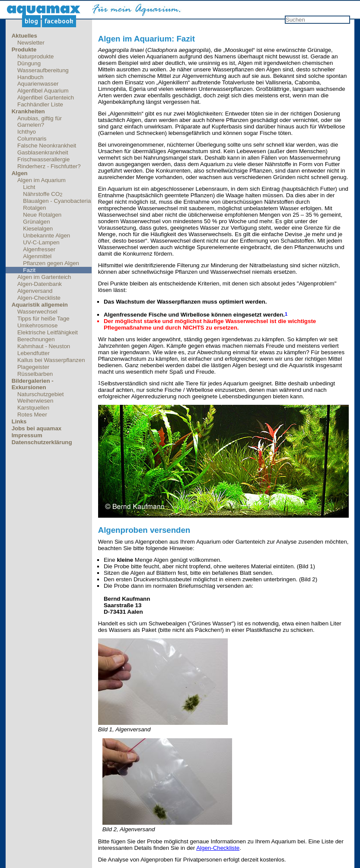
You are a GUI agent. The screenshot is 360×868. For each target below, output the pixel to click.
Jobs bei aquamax (37, 428)
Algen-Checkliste (39, 298)
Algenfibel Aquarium (43, 91)
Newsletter (31, 43)
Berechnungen (36, 339)
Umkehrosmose (37, 325)
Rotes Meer (32, 415)
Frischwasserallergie (43, 159)
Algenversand (35, 291)
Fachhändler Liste (40, 104)
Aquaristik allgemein (40, 305)
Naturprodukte (35, 56)
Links (19, 421)
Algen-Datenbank (40, 284)
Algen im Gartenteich (44, 277)
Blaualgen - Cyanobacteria (57, 201)
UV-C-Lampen (41, 242)
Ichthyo (27, 132)
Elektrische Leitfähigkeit (48, 332)
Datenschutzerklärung (42, 442)
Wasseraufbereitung (43, 70)
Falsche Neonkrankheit (47, 146)
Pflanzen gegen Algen (51, 263)
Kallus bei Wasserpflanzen (51, 360)
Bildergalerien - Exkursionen (33, 384)
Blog (31, 21)
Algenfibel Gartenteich (46, 98)
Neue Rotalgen (42, 215)
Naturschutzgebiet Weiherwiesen (40, 397)
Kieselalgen (38, 229)
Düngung (29, 63)
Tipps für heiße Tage (43, 319)
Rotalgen (34, 208)
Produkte (24, 50)
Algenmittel (37, 256)
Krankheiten (28, 111)
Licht (29, 187)
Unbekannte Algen (46, 235)
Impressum (27, 435)
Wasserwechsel (37, 312)
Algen (20, 173)
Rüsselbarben (35, 374)
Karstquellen (33, 408)
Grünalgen (36, 222)
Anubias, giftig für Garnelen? (40, 122)
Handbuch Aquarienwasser (38, 80)
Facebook (59, 21)
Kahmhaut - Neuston (44, 346)
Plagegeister (33, 367)
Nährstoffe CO (43, 194)
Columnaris (32, 139)
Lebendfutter (33, 353)
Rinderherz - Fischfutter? (49, 166)
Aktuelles (24, 36)
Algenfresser (39, 249)
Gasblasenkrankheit (43, 152)
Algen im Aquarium (41, 180)
